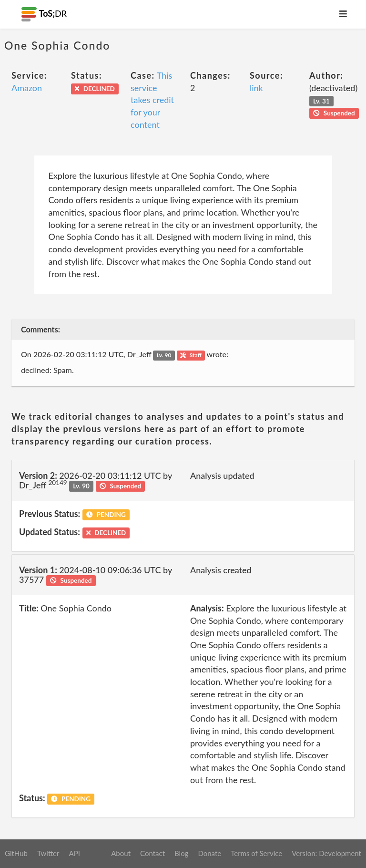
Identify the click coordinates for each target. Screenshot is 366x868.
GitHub (16, 853)
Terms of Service (256, 853)
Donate (209, 853)
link (256, 88)
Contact (152, 853)
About (121, 853)
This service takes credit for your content (152, 100)
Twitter (48, 853)
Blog (181, 853)
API (74, 853)
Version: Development (326, 853)
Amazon (27, 88)
